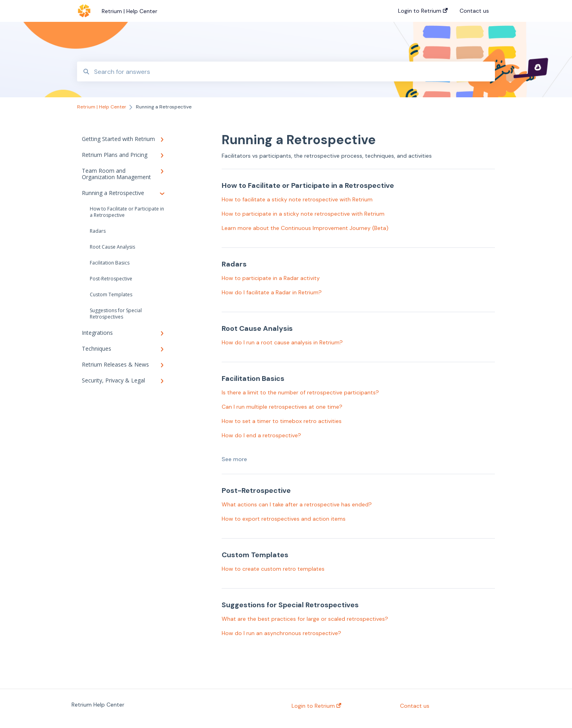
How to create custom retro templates (273, 569)
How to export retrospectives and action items (284, 519)
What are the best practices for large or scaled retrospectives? (305, 619)
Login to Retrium (316, 706)
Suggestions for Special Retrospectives (116, 314)
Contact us (415, 706)
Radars (98, 231)
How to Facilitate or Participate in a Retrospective (127, 212)
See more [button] (234, 459)
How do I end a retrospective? (261, 435)
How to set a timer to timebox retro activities (282, 421)
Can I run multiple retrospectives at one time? (282, 407)
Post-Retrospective (111, 279)
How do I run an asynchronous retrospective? (281, 633)
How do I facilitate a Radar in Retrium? (272, 292)
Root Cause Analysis (112, 247)
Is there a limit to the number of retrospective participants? (300, 392)
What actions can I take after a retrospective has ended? (297, 504)
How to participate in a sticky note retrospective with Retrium (303, 214)
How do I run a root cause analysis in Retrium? (282, 342)
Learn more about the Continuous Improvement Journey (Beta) (305, 228)
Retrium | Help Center (129, 11)
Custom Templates (111, 294)
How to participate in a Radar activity (271, 278)
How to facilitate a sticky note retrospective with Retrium (297, 199)
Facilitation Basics (110, 263)
